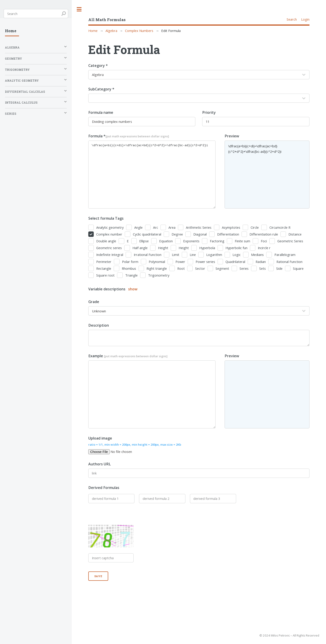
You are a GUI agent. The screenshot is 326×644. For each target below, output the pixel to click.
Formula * (129, 136)
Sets (262, 268)
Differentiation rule (264, 234)
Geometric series (109, 248)
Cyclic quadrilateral (147, 234)
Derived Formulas (104, 488)
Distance (295, 234)
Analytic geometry (110, 227)
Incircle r (264, 248)
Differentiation (228, 234)
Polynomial (157, 262)
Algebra (111, 31)
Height (163, 248)
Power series (205, 262)
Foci (264, 241)
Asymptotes (231, 227)
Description (99, 325)
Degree (177, 234)
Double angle (106, 241)
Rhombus (129, 268)
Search (292, 19)
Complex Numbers (139, 31)
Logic (237, 255)
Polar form (130, 262)
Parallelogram (285, 255)
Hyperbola (207, 248)
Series (244, 268)
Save (98, 576)
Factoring (217, 241)
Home (93, 31)
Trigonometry (159, 275)
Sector (200, 268)
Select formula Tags (106, 218)
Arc (156, 227)
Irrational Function (148, 255)
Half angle (140, 248)
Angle (138, 227)
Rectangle (104, 268)
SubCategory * (101, 89)
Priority (209, 112)
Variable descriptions (113, 289)
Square (298, 268)
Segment (222, 268)
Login (305, 19)
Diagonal (200, 234)
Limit (176, 255)
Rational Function (289, 262)
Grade (94, 302)
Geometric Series (290, 241)
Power (180, 262)
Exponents (191, 241)
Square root (105, 275)
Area (172, 227)
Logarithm (214, 255)
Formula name (101, 112)
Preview (232, 136)
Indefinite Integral (110, 255)
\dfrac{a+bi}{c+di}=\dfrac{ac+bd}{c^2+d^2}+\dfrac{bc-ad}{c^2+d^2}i (152, 175)
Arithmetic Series (199, 227)
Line (193, 255)
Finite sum (242, 241)
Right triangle (157, 268)
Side (279, 268)
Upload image (135, 441)
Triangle (131, 275)
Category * (98, 66)
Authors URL (100, 464)
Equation (166, 241)
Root (181, 268)
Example (128, 356)
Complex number (109, 234)
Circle (255, 227)
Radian (261, 262)
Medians (257, 255)
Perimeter (104, 262)
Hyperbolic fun (236, 248)
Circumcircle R (280, 227)
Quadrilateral (235, 262)
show (133, 289)
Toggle (79, 9)
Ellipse (144, 241)
